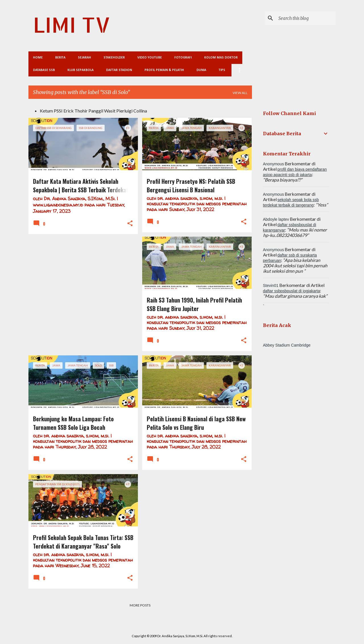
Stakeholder (114, 58)
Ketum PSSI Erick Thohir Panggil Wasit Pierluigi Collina (93, 111)
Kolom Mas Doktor (221, 58)
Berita (60, 58)
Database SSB (44, 70)
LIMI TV (72, 25)
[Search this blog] (306, 18)
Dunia (201, 70)
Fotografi (183, 58)
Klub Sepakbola (80, 70)
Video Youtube (150, 58)
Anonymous (274, 164)
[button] (130, 224)
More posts (140, 605)
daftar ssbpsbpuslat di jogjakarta (292, 291)
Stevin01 (271, 285)
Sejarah (84, 58)
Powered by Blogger (182, 624)
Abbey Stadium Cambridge (287, 345)
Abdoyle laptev (276, 219)
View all (240, 93)
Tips (222, 70)
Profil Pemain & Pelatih (164, 70)
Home (38, 58)
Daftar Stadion (119, 70)
